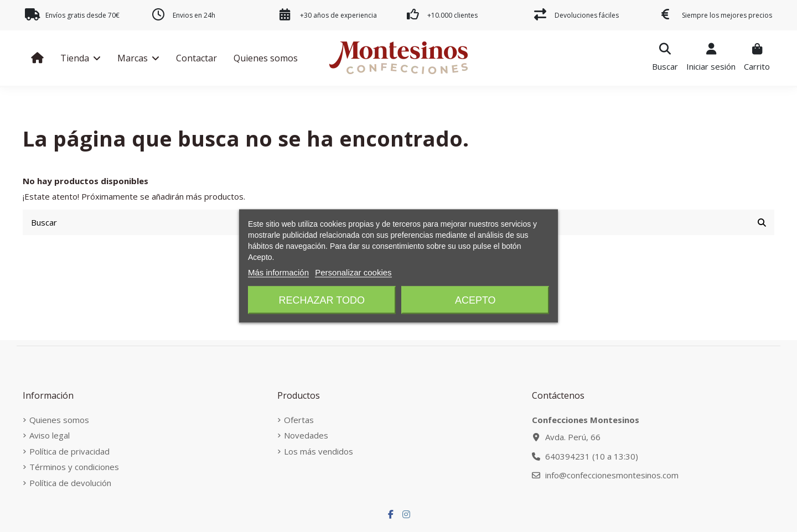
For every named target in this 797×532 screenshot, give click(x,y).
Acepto (475, 300)
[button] (81, 58)
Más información (278, 272)
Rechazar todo (322, 300)
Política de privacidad (69, 451)
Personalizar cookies (353, 272)
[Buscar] (762, 223)
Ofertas (299, 420)
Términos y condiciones (74, 467)
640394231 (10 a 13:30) (592, 456)
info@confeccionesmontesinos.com (612, 475)
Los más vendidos (319, 451)
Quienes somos (59, 420)
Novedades (306, 435)
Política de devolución (70, 483)
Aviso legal (50, 435)
